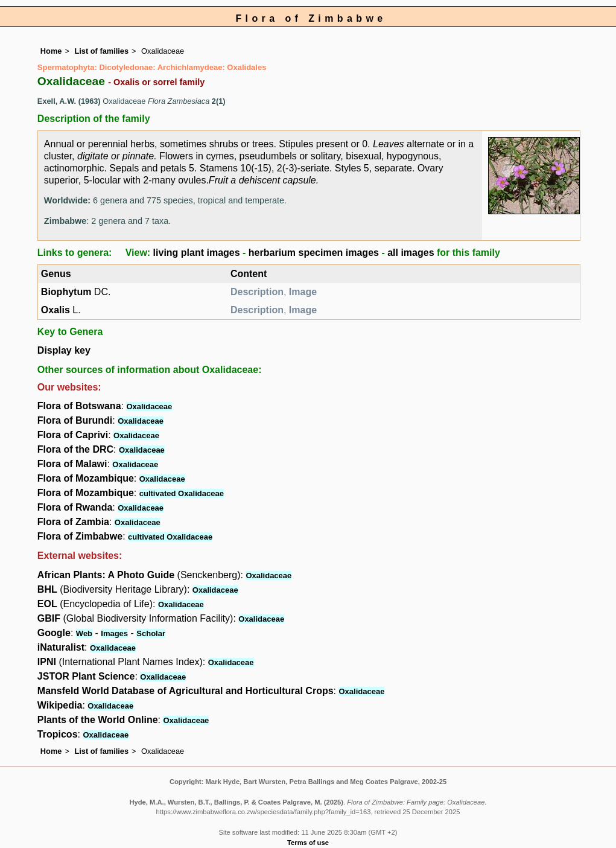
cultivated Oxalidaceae (182, 493)
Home (51, 51)
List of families (101, 51)
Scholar (151, 633)
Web (84, 633)
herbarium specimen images (314, 253)
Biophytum (66, 292)
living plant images (197, 253)
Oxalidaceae (149, 406)
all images (411, 253)
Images (114, 633)
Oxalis (56, 310)
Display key (64, 350)
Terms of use (308, 843)
